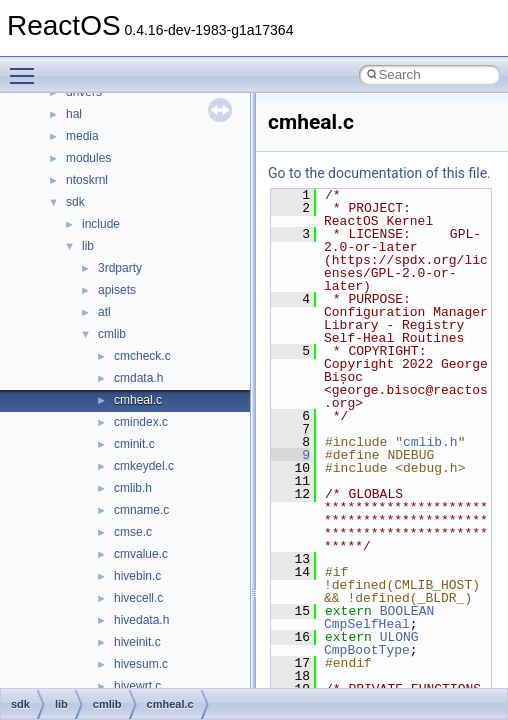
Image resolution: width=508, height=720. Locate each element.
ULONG (399, 637)
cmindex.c (141, 422)
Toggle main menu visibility (27, 67)
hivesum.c (141, 664)
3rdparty (120, 268)
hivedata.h (141, 620)
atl (104, 312)
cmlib (112, 334)
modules (88, 158)
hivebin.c (137, 576)
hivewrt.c (137, 686)
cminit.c (134, 444)
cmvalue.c (141, 554)
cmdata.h (138, 378)
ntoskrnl (87, 180)
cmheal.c (138, 400)
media (82, 136)
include (101, 224)
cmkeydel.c (144, 466)
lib (88, 246)
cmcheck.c (142, 356)
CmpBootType (367, 650)
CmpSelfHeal (367, 624)
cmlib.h (133, 488)
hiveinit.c (137, 642)
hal (74, 114)
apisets (117, 290)
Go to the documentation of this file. (379, 173)
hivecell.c (138, 598)
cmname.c (141, 510)
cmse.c (133, 532)
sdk (75, 202)
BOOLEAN (407, 611)
